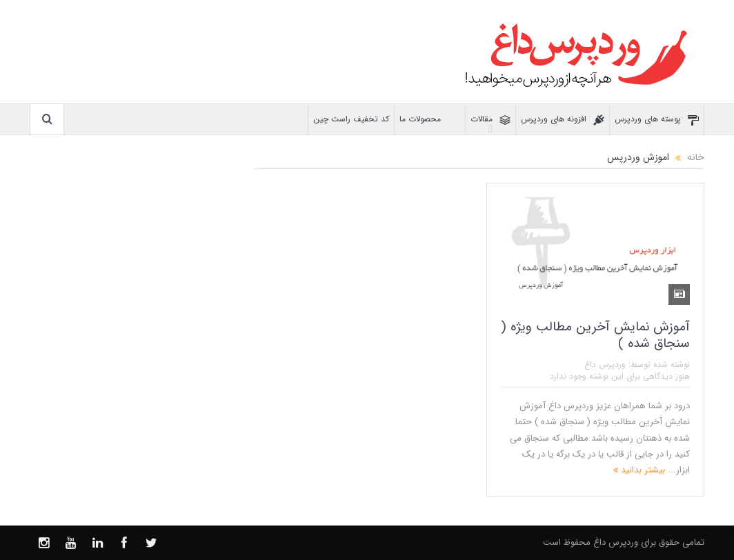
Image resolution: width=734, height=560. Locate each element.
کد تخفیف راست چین (351, 119)
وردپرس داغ (605, 364)
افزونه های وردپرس (563, 120)
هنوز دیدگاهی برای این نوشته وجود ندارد (620, 376)
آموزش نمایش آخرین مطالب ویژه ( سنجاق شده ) (595, 336)
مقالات (490, 120)
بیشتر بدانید (639, 470)
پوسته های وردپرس (657, 120)
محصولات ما (430, 120)
